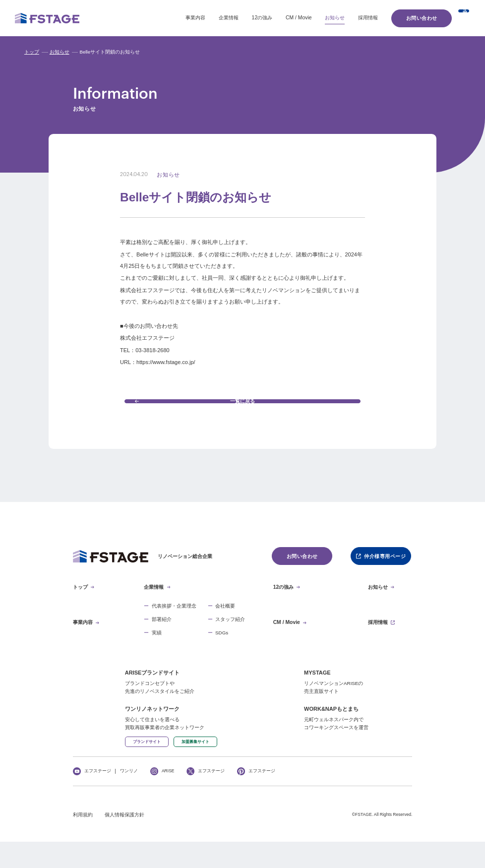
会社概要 (225, 625)
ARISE (168, 798)
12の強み (208, 18)
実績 (157, 652)
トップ (32, 52)
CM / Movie (244, 18)
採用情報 (313, 18)
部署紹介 (162, 638)
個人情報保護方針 (124, 842)
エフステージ (98, 798)
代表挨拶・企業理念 (174, 625)
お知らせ (280, 18)
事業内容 (141, 18)
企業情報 (174, 18)
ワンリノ (129, 798)
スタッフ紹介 (230, 638)
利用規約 (83, 842)
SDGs (222, 652)
